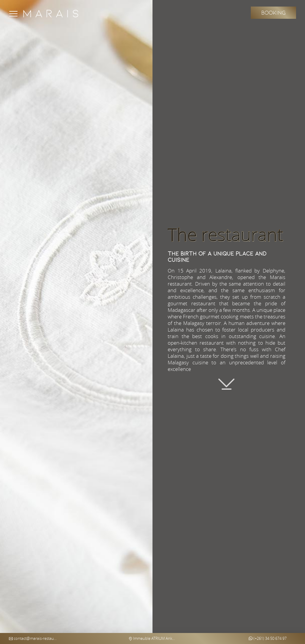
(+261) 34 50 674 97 (267, 638)
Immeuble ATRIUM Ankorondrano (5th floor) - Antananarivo (152, 638)
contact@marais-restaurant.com (33, 638)
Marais (52, 13)
